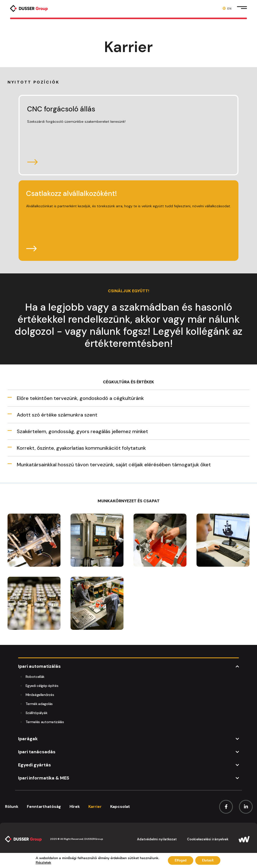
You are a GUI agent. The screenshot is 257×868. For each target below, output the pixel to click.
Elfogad (180, 860)
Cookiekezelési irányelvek (208, 839)
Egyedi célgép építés (42, 686)
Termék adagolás (39, 704)
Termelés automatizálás (45, 722)
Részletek (41, 862)
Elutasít (209, 860)
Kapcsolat (120, 807)
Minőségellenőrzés (40, 695)
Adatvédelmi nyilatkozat (157, 839)
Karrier (95, 807)
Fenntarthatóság (44, 807)
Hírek (75, 807)
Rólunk (12, 807)
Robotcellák (35, 677)
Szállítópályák (37, 713)
